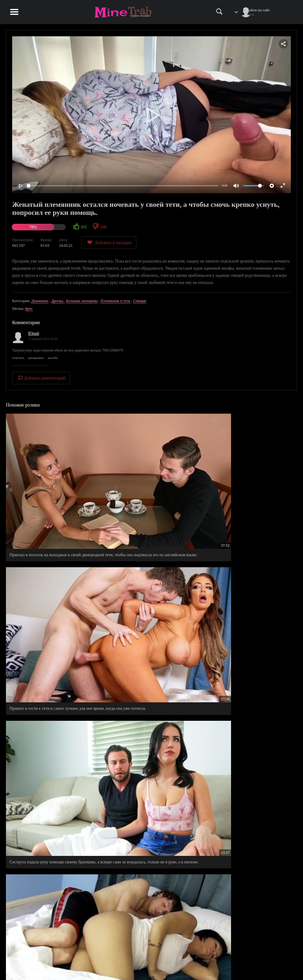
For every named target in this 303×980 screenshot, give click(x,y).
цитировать (36, 358)
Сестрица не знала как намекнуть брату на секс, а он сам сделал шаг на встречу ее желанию (52, 819)
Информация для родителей (274, 958)
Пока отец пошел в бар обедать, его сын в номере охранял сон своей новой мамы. (46, 734)
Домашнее (40, 301)
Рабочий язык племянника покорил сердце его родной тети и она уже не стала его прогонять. (150, 649)
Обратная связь (264, 964)
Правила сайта (227, 958)
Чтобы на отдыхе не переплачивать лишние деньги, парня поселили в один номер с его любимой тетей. (246, 822)
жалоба (53, 358)
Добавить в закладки (109, 242)
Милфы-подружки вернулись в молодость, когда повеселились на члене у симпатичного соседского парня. (250, 736)
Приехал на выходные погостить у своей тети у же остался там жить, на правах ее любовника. (51, 564)
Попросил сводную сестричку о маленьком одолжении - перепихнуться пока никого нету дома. (149, 822)
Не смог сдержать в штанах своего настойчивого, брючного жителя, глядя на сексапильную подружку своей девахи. (244, 651)
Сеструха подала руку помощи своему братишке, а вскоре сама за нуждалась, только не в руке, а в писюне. (251, 481)
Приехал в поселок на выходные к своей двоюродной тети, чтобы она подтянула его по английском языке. (50, 481)
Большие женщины (82, 301)
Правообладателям (230, 964)
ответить (18, 358)
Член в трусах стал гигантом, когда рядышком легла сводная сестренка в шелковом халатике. (150, 734)
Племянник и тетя (115, 301)
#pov (29, 308)
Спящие (140, 301)
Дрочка (58, 301)
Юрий (34, 333)
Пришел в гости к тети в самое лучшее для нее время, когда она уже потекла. (150, 478)
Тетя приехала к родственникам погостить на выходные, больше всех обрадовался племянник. (49, 651)
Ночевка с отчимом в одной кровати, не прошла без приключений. (250, 564)
